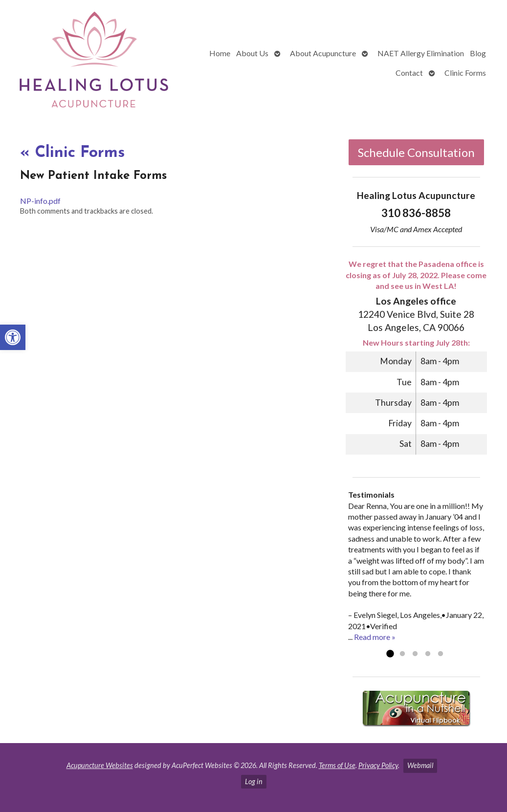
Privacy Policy (378, 765)
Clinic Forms (465, 73)
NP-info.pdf (40, 201)
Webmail (420, 765)
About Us (252, 53)
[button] (13, 337)
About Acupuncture (323, 53)
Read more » (375, 637)
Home (220, 53)
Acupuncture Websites (100, 765)
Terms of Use (337, 765)
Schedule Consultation (416, 152)
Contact (409, 73)
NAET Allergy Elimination (421, 53)
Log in (254, 781)
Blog (478, 53)
